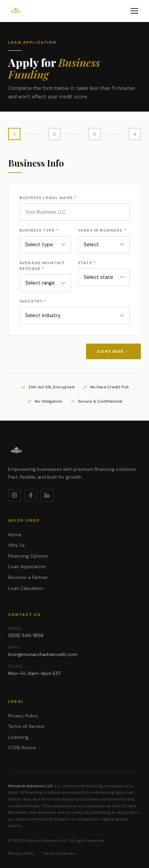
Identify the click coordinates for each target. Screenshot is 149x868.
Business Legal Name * (48, 198)
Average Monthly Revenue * (42, 266)
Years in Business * (102, 230)
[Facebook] (31, 495)
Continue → (113, 351)
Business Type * (39, 230)
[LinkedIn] (47, 495)
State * (87, 263)
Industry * (33, 301)
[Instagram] (14, 495)
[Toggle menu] (134, 11)
